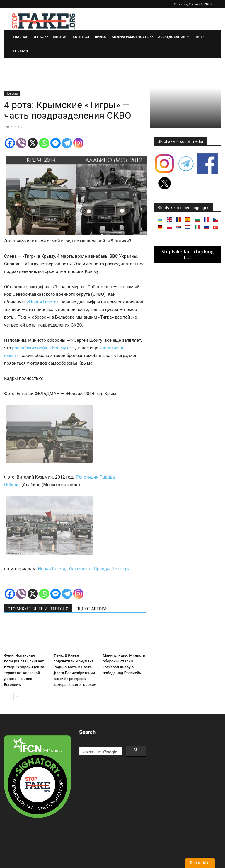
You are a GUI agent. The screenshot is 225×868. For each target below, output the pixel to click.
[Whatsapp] (44, 143)
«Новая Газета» (43, 302)
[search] (100, 752)
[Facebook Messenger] (56, 143)
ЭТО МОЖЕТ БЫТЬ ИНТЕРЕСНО (38, 609)
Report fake (200, 863)
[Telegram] (67, 143)
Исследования (174, 37)
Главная (21, 37)
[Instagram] (78, 143)
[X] (33, 143)
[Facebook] (10, 143)
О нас (41, 37)
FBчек (199, 37)
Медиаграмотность (132, 37)
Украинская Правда (88, 569)
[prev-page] (8, 696)
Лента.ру (120, 569)
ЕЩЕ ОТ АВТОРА (91, 609)
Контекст (81, 37)
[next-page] (17, 696)
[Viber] (21, 143)
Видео (101, 37)
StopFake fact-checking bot (187, 254)
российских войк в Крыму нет (43, 348)
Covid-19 (20, 51)
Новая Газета (52, 569)
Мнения (60, 37)
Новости (12, 93)
